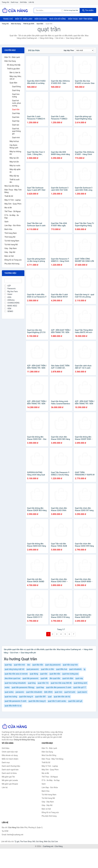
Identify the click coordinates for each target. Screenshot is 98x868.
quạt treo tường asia (70, 674)
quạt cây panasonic (53, 665)
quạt (50, 697)
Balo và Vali (9, 256)
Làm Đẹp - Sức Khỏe (13, 225)
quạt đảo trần (38, 665)
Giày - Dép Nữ (10, 252)
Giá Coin (55, 841)
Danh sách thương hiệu (11, 766)
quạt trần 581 (41, 697)
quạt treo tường (11, 697)
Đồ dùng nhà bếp (14, 65)
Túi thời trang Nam (12, 241)
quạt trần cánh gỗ (75, 701)
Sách (6, 222)
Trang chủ (5, 2)
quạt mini (58, 692)
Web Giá (47, 841)
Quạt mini (16, 138)
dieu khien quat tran (13, 678)
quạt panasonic (33, 669)
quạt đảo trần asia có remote (16, 674)
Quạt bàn (16, 117)
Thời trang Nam (11, 233)
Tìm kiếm (88, 10)
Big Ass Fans (11, 291)
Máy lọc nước (15, 166)
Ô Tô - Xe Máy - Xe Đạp (12, 217)
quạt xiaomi (82, 692)
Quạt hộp (16, 121)
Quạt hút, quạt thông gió (16, 131)
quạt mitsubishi (75, 669)
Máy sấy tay (14, 176)
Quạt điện (40, 24)
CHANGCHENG (12, 303)
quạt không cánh (81, 683)
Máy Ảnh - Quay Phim (13, 204)
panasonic (20, 692)
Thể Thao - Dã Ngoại (13, 211)
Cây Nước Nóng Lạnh (14, 146)
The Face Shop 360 (27, 841)
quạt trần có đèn (47, 669)
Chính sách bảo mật (10, 752)
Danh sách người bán (10, 770)
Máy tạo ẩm (14, 158)
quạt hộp (8, 665)
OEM (8, 309)
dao (29, 665)
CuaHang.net (48, 846)
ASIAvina (10, 300)
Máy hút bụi (14, 141)
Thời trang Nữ (10, 237)
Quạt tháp (16, 113)
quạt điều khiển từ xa (13, 706)
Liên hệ (31, 2)
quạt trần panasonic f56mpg (23, 687)
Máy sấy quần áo (15, 171)
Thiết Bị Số (9, 196)
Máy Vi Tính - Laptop (13, 200)
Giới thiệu (23, 2)
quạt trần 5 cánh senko (57, 701)
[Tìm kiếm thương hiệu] (48, 10)
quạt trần (44, 674)
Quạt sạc (16, 125)
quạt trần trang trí (26, 697)
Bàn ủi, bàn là (15, 73)
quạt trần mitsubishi (34, 692)
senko (7, 687)
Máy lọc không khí (15, 153)
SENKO (9, 311)
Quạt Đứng (16, 87)
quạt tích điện (68, 678)
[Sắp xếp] (84, 50)
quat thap (40, 687)
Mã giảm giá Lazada (10, 780)
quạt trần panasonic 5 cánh (16, 701)
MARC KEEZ (11, 306)
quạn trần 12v (43, 683)
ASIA (8, 297)
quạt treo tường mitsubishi (15, 683)
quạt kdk (44, 678)
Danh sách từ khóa (9, 773)
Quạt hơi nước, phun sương (17, 103)
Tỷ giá (17, 841)
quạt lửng (32, 683)
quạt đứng (34, 674)
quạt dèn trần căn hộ (62, 697)
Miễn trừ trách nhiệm (10, 759)
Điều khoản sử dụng (10, 755)
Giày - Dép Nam (11, 248)
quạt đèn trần (55, 674)
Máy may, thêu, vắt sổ (15, 78)
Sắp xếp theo (69, 50)
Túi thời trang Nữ (11, 245)
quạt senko (9, 692)
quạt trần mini (19, 665)
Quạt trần (16, 109)
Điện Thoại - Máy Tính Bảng (80, 19)
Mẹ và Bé (8, 208)
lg (84, 669)
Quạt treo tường (16, 95)
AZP (8, 286)
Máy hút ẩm (14, 162)
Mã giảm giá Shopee (10, 784)
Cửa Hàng (59, 846)
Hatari (8, 294)
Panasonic (10, 289)
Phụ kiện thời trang (12, 264)
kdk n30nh (48, 692)
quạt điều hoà (62, 669)
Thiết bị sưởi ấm (14, 181)
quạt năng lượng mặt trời (14, 669)
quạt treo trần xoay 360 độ (61, 683)
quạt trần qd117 (80, 687)
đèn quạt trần (55, 678)
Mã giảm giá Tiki (8, 777)
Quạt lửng (16, 90)
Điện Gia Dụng (41, 19)
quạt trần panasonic (30, 678)
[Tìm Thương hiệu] (13, 281)
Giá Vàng (40, 841)
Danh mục (15, 2)
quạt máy (79, 678)
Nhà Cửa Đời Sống (58, 19)
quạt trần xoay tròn (70, 665)
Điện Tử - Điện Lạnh (24, 19)
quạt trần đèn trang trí (37, 701)
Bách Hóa (8, 229)
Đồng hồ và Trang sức (13, 260)
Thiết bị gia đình (29, 24)
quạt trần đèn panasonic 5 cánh (59, 687)
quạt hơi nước (70, 692)
